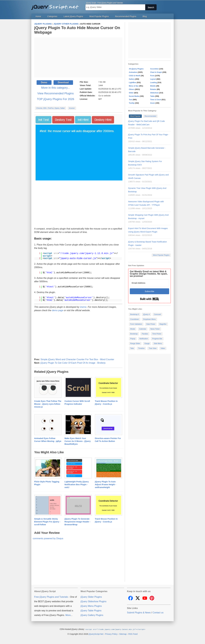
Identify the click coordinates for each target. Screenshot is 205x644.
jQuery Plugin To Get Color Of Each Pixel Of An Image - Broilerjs (73, 363)
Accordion (154, 69)
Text (131, 100)
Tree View (153, 348)
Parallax (145, 334)
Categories (52, 16)
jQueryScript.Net (96, 634)
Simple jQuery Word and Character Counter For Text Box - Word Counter (77, 359)
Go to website (104, 96)
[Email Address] (149, 283)
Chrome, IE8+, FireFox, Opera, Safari (51, 108)
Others (132, 89)
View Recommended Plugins (55, 93)
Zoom (153, 103)
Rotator (153, 89)
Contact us (158, 613)
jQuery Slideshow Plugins (93, 601)
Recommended (150, 116)
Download (63, 82)
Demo (44, 82)
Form (152, 76)
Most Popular (135, 116)
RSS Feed (133, 634)
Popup (133, 339)
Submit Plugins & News (139, 613)
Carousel (157, 314)
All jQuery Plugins (136, 69)
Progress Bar (157, 339)
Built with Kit (150, 299)
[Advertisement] (78, 57)
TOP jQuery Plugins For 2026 (56, 99)
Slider (131, 93)
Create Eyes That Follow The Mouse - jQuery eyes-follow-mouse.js (48, 404)
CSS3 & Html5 (135, 76)
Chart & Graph (156, 72)
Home (38, 16)
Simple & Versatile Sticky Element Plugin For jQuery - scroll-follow (47, 522)
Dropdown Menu (149, 319)
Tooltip (132, 103)
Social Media (134, 96)
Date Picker (151, 324)
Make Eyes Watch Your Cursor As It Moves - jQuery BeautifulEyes (78, 441)
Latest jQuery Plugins (73, 16)
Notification (144, 339)
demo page (58, 310)
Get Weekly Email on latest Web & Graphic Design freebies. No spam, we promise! (149, 274)
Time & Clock (156, 100)
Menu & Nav (134, 86)
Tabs (132, 348)
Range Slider (135, 344)
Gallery (132, 79)
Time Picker (157, 334)
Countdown (135, 319)
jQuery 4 (146, 314)
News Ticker (155, 329)
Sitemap (123, 634)
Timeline (141, 348)
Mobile (153, 86)
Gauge (147, 344)
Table (152, 96)
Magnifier (163, 324)
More (68, 615)
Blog (145, 16)
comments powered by (48, 538)
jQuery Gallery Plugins (92, 615)
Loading (154, 83)
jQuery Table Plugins (91, 611)
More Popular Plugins (161, 255)
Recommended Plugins (126, 16)
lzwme (83, 307)
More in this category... (56, 88)
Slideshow (154, 93)
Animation (133, 72)
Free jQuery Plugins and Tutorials (56, 6)
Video (163, 348)
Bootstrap (134, 334)
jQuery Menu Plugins (91, 606)
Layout (153, 79)
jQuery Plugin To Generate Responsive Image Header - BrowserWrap (78, 522)
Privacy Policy (111, 634)
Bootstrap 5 (135, 314)
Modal (133, 329)
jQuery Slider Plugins (91, 597)
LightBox (133, 83)
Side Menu (158, 344)
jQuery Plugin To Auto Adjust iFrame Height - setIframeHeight (105, 484)
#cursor (72, 108)
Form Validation (136, 324)
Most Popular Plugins (99, 16)
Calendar (143, 329)
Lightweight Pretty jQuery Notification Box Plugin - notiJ (77, 484)
